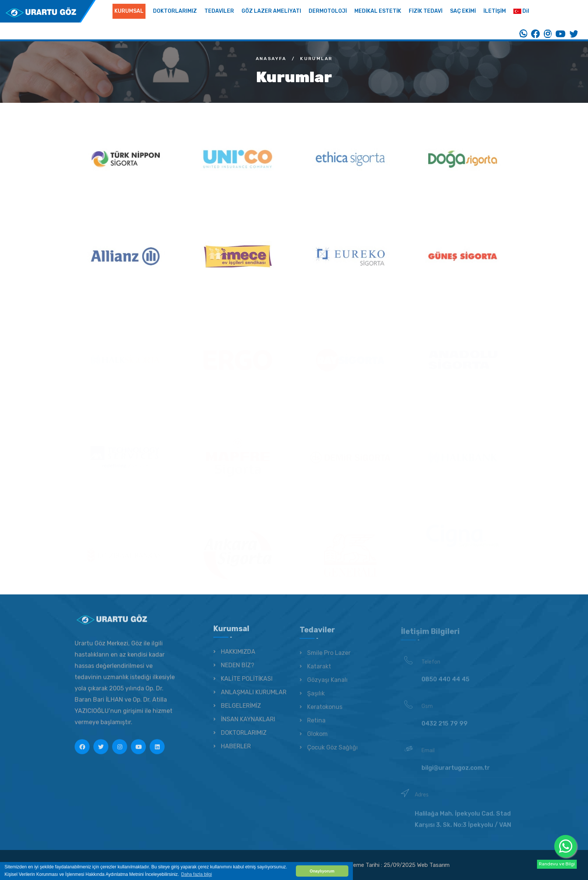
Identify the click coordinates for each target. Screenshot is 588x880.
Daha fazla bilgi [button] (196, 874)
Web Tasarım (433, 865)
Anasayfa (271, 59)
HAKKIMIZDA (238, 657)
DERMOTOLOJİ (328, 11)
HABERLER (236, 751)
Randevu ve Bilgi (557, 864)
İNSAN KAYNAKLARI (248, 724)
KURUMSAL (129, 11)
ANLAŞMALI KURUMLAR (254, 697)
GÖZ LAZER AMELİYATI (271, 11)
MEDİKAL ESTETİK (378, 11)
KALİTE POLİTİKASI (247, 684)
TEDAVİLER (219, 11)
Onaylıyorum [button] (322, 871)
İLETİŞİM (495, 11)
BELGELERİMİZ (241, 711)
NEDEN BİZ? (238, 670)
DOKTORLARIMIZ (175, 11)
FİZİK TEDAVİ (426, 11)
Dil (521, 11)
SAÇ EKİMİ (463, 11)
